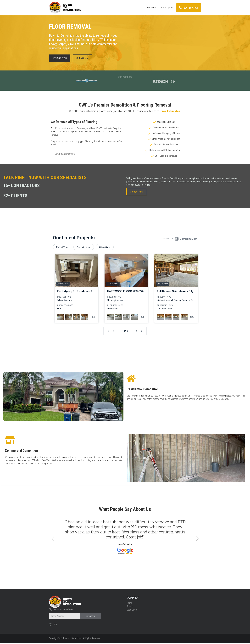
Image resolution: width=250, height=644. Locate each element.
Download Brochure (65, 154)
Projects (131, 607)
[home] (97, 8)
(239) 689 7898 (189, 8)
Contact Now (137, 192)
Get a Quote (167, 8)
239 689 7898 (60, 58)
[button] (53, 540)
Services (151, 8)
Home (129, 604)
